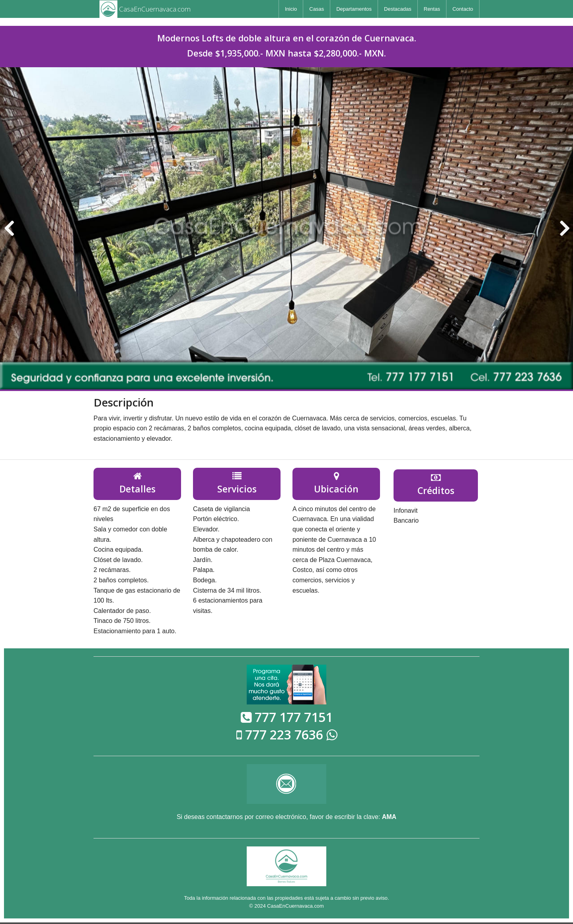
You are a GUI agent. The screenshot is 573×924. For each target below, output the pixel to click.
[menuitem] (291, 9)
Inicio (291, 9)
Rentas (432, 9)
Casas (317, 9)
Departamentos (354, 9)
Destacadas (398, 9)
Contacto (463, 9)
